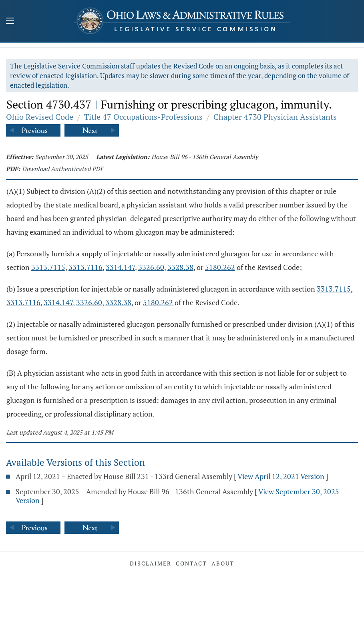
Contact (191, 563)
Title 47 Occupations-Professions (143, 117)
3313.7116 (85, 267)
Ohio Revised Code (40, 117)
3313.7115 (48, 267)
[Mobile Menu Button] (10, 22)
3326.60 (151, 267)
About (223, 563)
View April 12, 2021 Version (281, 476)
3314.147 (120, 267)
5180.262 (220, 267)
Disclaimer (151, 563)
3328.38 (180, 267)
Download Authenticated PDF (63, 169)
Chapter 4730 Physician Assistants (275, 117)
